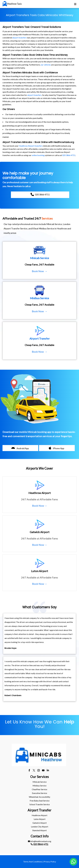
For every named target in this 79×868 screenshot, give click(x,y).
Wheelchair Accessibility (39, 797)
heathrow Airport (39, 815)
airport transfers (19, 38)
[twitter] (34, 771)
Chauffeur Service (39, 789)
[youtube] (43, 771)
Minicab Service (40, 782)
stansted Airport (39, 830)
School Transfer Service (40, 804)
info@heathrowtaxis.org (40, 841)
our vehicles (46, 65)
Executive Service (39, 793)
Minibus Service (39, 786)
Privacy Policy (50, 862)
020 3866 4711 (69, 155)
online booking (38, 155)
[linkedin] (48, 771)
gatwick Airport (40, 823)
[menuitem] (39, 782)
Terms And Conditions (33, 862)
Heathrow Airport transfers (31, 146)
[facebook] (29, 771)
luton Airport (40, 819)
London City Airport (40, 827)
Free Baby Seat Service (40, 801)
